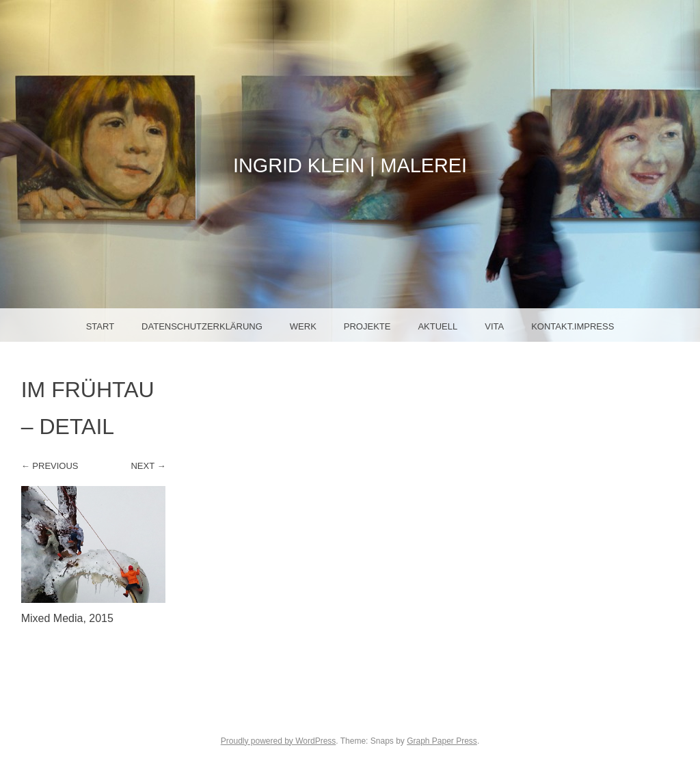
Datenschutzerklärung (202, 326)
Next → (148, 466)
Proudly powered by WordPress (279, 741)
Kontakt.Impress (573, 326)
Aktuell (437, 326)
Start (100, 326)
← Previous (50, 466)
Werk (303, 326)
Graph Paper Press (442, 741)
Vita (494, 326)
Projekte (367, 326)
